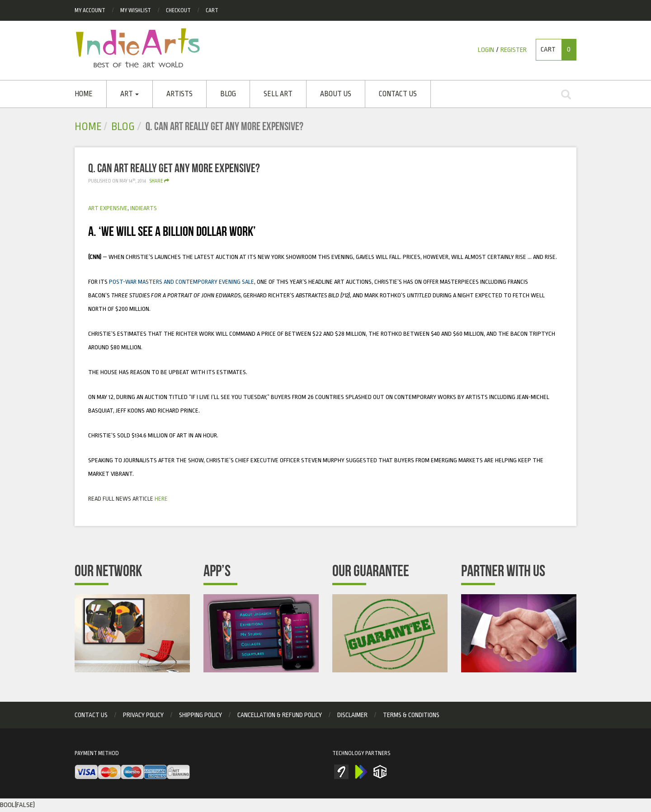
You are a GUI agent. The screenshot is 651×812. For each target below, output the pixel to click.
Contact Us (398, 94)
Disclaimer (352, 715)
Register (514, 50)
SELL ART (278, 94)
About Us (336, 94)
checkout (178, 10)
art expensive (108, 208)
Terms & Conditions (411, 715)
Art (130, 94)
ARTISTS (179, 94)
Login (486, 50)
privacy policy (143, 715)
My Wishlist (136, 10)
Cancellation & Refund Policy (280, 715)
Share (159, 181)
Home (84, 94)
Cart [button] (558, 50)
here (161, 499)
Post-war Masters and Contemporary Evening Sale (181, 282)
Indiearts (144, 208)
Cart (212, 10)
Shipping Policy (200, 715)
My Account (90, 10)
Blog (228, 94)
